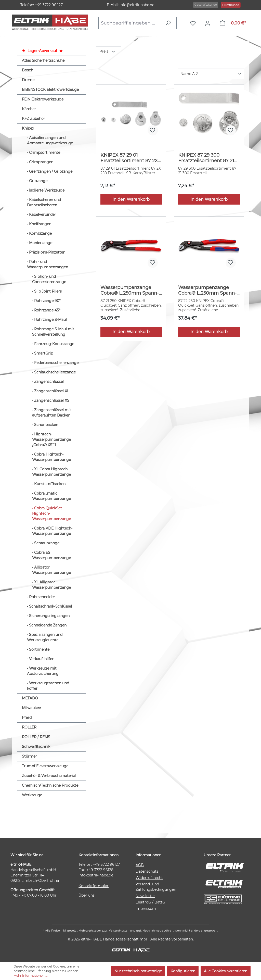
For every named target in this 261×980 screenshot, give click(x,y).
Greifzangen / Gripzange (51, 171)
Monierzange (41, 243)
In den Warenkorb (131, 199)
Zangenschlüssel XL (52, 391)
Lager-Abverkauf (42, 51)
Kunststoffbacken (50, 484)
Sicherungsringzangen (49, 616)
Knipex (28, 128)
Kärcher (29, 109)
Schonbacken (46, 425)
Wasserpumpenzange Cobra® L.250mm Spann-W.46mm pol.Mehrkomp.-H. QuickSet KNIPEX (208, 290)
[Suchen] (169, 23)
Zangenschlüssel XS (52, 400)
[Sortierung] (211, 74)
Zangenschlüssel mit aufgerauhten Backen (52, 413)
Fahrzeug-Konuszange (54, 344)
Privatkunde (231, 5)
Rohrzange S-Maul (50, 320)
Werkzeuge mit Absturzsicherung (43, 671)
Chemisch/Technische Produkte (50, 785)
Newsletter (145, 896)
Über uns (87, 895)
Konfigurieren (183, 971)
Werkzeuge (32, 795)
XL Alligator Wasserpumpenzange (51, 585)
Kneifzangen (40, 224)
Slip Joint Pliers (48, 291)
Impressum (146, 909)
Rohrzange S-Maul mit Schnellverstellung (53, 332)
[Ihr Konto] (209, 23)
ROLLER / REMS (36, 737)
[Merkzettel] (194, 23)
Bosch (28, 70)
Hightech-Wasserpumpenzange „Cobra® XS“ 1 (51, 439)
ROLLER (29, 727)
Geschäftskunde (206, 5)
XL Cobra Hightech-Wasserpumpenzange (51, 472)
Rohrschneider (42, 597)
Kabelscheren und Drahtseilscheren (44, 202)
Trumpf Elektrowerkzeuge (45, 766)
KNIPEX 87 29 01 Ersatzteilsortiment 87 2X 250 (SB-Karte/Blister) (129, 158)
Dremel (29, 80)
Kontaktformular (94, 886)
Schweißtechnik (36, 747)
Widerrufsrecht (149, 878)
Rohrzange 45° (47, 310)
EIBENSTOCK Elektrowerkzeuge (50, 90)
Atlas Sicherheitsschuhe (43, 60)
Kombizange (40, 233)
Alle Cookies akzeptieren (226, 971)
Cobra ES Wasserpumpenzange (51, 555)
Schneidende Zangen (48, 625)
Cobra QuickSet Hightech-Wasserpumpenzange (51, 513)
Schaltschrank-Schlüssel (50, 606)
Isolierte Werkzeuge (47, 190)
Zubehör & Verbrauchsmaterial (49, 776)
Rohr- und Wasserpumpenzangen (48, 264)
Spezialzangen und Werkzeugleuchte (45, 637)
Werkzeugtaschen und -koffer (49, 686)
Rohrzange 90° (47, 301)
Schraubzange (47, 543)
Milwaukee (31, 708)
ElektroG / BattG (150, 902)
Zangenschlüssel (49, 382)
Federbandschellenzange (56, 363)
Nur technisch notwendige (138, 971)
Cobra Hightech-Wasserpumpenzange (51, 457)
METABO (30, 698)
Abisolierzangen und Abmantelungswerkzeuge (50, 140)
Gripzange (38, 181)
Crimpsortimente (45, 153)
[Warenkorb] (233, 23)
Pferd (27, 718)
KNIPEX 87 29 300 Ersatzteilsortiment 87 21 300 (206, 158)
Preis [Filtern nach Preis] (108, 51)
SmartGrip (44, 353)
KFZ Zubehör (34, 119)
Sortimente (39, 649)
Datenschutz (147, 871)
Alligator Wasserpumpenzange (51, 570)
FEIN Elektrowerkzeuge (43, 99)
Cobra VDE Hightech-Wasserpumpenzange (52, 531)
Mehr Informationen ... (31, 976)
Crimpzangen (41, 162)
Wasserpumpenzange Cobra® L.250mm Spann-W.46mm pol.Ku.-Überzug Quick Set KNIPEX (130, 290)
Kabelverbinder (43, 215)
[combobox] (130, 23)
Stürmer (29, 756)
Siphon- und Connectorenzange (49, 279)
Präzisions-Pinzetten (47, 252)
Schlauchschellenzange (55, 372)
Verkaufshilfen (42, 659)
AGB (140, 865)
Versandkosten (119, 931)
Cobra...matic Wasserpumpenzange (51, 496)
